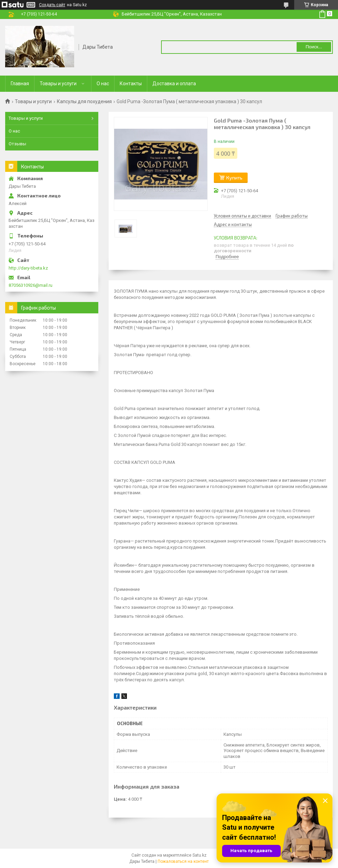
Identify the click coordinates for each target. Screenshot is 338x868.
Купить (234, 178)
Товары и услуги (58, 84)
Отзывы (17, 144)
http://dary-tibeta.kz (28, 268)
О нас (103, 84)
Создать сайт (52, 5)
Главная (20, 84)
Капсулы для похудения (84, 101)
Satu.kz (200, 855)
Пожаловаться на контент (183, 861)
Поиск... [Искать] (314, 47)
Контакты (131, 84)
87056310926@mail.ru (31, 285)
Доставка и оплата (174, 84)
